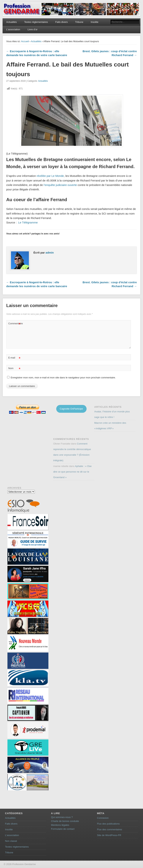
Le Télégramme (28, 222)
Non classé (11, 841)
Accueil (25, 41)
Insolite (94, 22)
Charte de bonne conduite (65, 821)
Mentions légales (60, 825)
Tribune (79, 22)
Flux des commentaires (109, 829)
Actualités (12, 22)
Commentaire (15, 324)
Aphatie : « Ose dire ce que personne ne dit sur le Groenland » (72, 472)
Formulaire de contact (63, 829)
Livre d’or (32, 29)
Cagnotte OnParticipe (71, 409)
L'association (12, 835)
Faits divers (61, 22)
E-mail (14, 358)
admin (50, 253)
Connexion (103, 818)
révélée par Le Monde (50, 176)
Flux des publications (108, 824)
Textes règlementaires (36, 22)
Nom (14, 368)
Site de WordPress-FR (109, 835)
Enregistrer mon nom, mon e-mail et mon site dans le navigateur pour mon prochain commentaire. (63, 378)
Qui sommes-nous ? (62, 817)
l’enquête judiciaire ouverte (60, 185)
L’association (13, 29)
